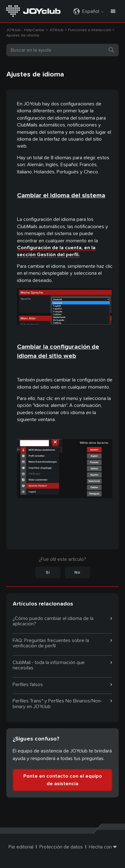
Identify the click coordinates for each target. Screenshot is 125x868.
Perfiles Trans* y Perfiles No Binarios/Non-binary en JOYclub (57, 704)
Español (93, 11)
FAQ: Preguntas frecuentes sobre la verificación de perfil (51, 643)
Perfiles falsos (28, 685)
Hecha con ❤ (103, 847)
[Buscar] (62, 50)
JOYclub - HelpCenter (25, 30)
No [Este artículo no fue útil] (77, 572)
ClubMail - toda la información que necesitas (49, 665)
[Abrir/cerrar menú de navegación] (113, 11)
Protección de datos (61, 847)
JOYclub (57, 30)
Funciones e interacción (90, 30)
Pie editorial (21, 847)
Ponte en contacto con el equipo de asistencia (63, 780)
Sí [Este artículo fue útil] (48, 572)
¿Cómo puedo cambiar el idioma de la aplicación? (53, 621)
